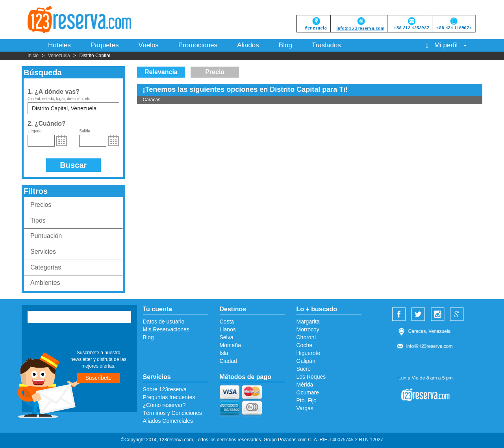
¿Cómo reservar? (164, 405)
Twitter (419, 315)
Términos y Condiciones (172, 413)
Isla (224, 353)
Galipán (306, 361)
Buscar (73, 165)
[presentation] (75, 337)
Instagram (439, 315)
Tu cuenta (157, 309)
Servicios (43, 252)
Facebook (400, 315)
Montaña (230, 345)
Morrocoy (308, 329)
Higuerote (309, 353)
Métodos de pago (246, 377)
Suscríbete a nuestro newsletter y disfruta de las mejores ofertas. (98, 359)
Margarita (308, 322)
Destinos (233, 309)
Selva (227, 337)
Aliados (248, 45)
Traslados (326, 45)
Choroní (306, 337)
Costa (227, 322)
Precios (41, 205)
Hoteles (59, 45)
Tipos (38, 220)
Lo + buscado (317, 309)
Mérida (305, 385)
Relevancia (161, 72)
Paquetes (105, 45)
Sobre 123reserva (165, 389)
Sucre (304, 369)
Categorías (46, 267)
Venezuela (59, 56)
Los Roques (311, 377)
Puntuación (46, 236)
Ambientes (45, 283)
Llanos (228, 329)
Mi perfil (446, 45)
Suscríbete (99, 378)
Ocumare (308, 392)
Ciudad (228, 361)
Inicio (33, 56)
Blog (285, 45)
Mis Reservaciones (166, 329)
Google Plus (458, 315)
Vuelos (148, 45)
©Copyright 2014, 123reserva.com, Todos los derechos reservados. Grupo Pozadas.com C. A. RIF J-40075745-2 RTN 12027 (252, 440)
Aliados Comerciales (168, 421)
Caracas (152, 100)
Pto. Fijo (307, 400)
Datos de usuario (164, 322)
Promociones (198, 45)
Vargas (305, 408)
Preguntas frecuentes (169, 397)
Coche (304, 345)
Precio (215, 72)
